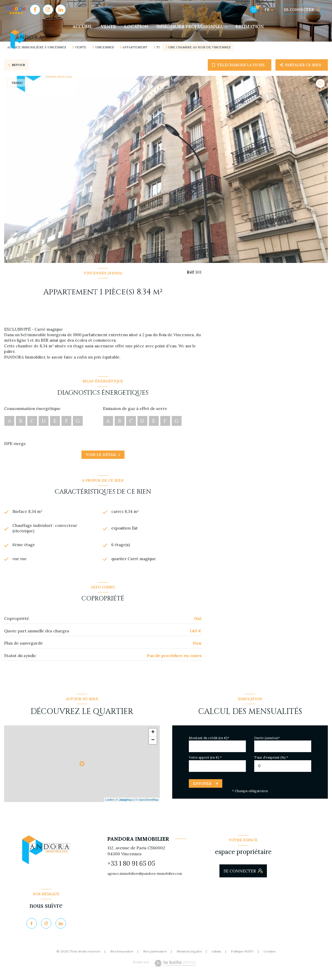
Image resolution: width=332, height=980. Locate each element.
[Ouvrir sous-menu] (227, 27)
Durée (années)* (267, 741)
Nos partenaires (155, 954)
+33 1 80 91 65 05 (131, 866)
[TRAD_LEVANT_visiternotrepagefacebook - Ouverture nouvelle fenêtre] (35, 10)
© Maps (125, 803)
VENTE (108, 27)
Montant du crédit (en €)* (209, 741)
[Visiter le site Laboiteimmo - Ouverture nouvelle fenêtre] (175, 966)
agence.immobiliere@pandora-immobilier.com (145, 877)
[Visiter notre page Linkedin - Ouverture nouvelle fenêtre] (61, 10)
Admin (216, 954)
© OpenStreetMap (147, 803)
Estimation (250, 27)
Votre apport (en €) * (205, 761)
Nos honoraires (122, 954)
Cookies (269, 955)
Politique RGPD (242, 954)
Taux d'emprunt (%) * (271, 761)
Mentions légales (189, 954)
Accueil (82, 27)
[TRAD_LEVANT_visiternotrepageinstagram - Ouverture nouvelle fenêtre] (48, 10)
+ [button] (153, 735)
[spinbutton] (283, 769)
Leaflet (110, 803)
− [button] (153, 743)
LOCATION (136, 27)
